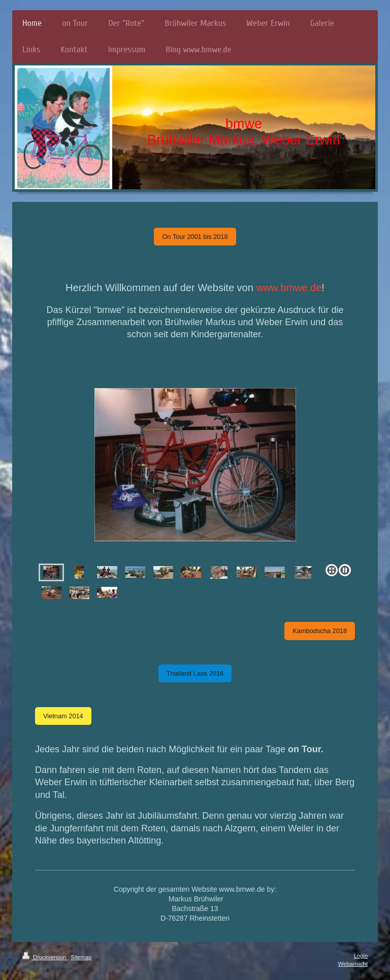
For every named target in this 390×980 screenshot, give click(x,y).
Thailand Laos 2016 (195, 673)
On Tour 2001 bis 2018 (195, 237)
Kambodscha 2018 (320, 631)
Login (361, 956)
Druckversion (45, 957)
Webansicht (353, 964)
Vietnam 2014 (63, 716)
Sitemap (82, 957)
